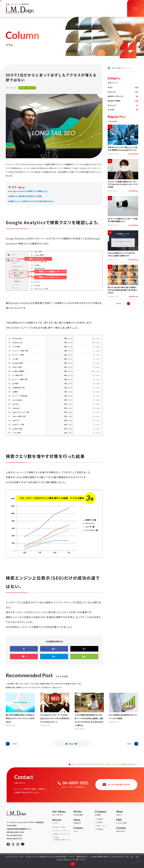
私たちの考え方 (63, 813)
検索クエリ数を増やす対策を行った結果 (26, 196)
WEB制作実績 (84, 813)
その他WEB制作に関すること (62, 838)
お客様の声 (84, 821)
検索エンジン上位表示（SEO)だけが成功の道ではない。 (32, 201)
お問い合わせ (127, 829)
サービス (63, 821)
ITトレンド (123, 92)
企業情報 (105, 813)
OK (73, 864)
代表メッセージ (102, 826)
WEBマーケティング (123, 96)
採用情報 (100, 829)
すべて (123, 88)
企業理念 (100, 822)
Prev (15, 744)
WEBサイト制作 (123, 101)
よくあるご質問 (127, 821)
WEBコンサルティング (62, 834)
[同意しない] (140, 861)
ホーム (74, 764)
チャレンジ (123, 105)
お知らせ (127, 813)
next (129, 744)
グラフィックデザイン (62, 831)
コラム (81, 764)
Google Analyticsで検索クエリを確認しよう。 (29, 191)
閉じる (21, 187)
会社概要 (100, 819)
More (119, 303)
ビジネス (123, 110)
